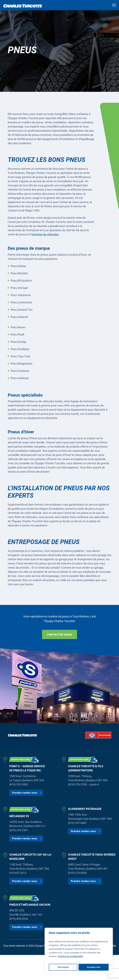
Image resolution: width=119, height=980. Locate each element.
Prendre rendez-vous (25, 793)
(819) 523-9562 (19, 784)
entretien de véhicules (45, 234)
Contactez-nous (59, 635)
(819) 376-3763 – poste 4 (84, 784)
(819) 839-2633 (19, 919)
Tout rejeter (63, 967)
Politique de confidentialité (70, 956)
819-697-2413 (18, 873)
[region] (79, 951)
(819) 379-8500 (77, 873)
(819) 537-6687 (77, 823)
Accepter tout (94, 967)
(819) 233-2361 (19, 830)
